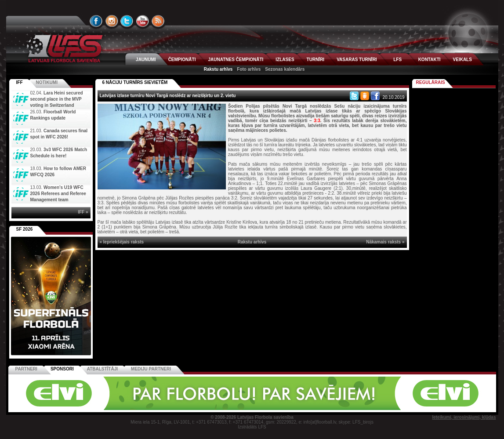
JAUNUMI (146, 60)
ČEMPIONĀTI (182, 60)
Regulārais (431, 82)
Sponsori (62, 369)
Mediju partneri (151, 369)
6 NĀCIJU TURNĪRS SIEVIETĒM (135, 82)
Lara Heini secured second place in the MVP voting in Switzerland (57, 99)
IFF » (83, 212)
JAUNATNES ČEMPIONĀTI (236, 60)
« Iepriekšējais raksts (122, 242)
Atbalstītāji (102, 369)
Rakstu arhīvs (218, 69)
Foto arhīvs (249, 69)
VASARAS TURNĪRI (357, 60)
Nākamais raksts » (385, 242)
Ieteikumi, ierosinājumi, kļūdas (464, 417)
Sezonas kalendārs (285, 69)
